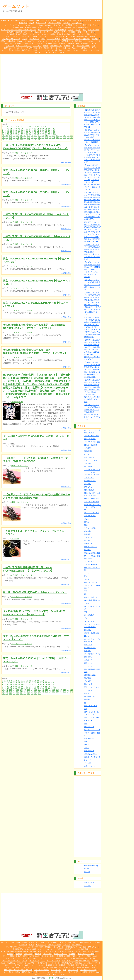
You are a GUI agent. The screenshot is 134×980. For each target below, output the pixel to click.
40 (54, 128)
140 (72, 138)
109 (32, 136)
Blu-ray (20, 41)
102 (7, 136)
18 (41, 126)
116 (57, 136)
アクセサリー (93, 25)
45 (14, 130)
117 (61, 136)
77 (46, 132)
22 (5, 128)
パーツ (51, 50)
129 (32, 138)
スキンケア (28, 32)
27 (19, 128)
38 (49, 128)
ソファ (25, 39)
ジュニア (93, 43)
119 (68, 136)
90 (27, 134)
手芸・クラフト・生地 (86, 32)
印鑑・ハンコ (41, 23)
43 (8, 130)
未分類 (92, 37)
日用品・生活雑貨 (84, 21)
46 (16, 130)
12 (24, 126)
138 (65, 138)
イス (43, 39)
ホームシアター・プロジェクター (37, 41)
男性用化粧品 (18, 27)
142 (7, 140)
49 (24, 130)
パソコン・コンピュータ (11, 39)
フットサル (37, 46)
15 (32, 126)
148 (28, 140)
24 (11, 128)
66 (16, 132)
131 (39, 138)
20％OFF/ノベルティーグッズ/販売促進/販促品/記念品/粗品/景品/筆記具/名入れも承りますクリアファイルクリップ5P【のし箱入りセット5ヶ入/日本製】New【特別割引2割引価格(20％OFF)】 (92, 232)
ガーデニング (73, 48)
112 (43, 136)
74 (38, 132)
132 (43, 138)
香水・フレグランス (23, 46)
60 (54, 130)
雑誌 (84, 30)
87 (19, 134)
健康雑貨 (19, 32)
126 (21, 138)
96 (43, 134)
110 (36, 136)
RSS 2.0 (87, 872)
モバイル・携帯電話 (80, 27)
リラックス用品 (94, 30)
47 (19, 130)
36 (43, 128)
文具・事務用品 (52, 21)
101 (3, 136)
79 (51, 132)
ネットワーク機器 (48, 34)
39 (51, 128)
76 (43, 132)
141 (3, 140)
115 (54, 136)
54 (38, 130)
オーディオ (48, 32)
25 (14, 128)
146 (21, 140)
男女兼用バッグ (56, 46)
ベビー (71, 30)
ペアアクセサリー (74, 50)
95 (41, 134)
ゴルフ (95, 34)
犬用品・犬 (19, 43)
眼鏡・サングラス (12, 37)
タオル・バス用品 (55, 23)
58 (49, 130)
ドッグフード (59, 25)
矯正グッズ (29, 43)
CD (53, 37)
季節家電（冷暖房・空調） (67, 34)
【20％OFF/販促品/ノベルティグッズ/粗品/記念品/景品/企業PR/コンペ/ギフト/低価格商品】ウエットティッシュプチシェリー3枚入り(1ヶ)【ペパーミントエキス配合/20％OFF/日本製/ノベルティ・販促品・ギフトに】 (92, 177)
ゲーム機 (47, 53)
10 (19, 126)
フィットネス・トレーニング (32, 37)
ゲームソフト (16, 6)
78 (49, 132)
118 (65, 136)
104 (14, 136)
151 (39, 140)
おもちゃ (67, 23)
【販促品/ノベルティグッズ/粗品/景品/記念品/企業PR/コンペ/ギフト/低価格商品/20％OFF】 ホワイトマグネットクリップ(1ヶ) (92, 252)
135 (54, 138)
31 (30, 128)
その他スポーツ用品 (36, 21)
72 (32, 132)
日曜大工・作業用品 (64, 27)
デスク (47, 37)
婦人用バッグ (27, 50)
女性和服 (96, 21)
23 (8, 128)
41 (3, 130)
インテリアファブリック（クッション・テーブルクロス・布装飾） (27, 25)
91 (30, 134)
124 (14, 138)
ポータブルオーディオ (92, 41)
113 (46, 136)
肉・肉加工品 (34, 39)
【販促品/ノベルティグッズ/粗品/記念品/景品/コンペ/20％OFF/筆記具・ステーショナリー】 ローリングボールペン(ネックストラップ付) (92, 270)
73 (35, 132)
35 (41, 128)
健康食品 (67, 46)
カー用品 (83, 25)
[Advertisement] (51, 74)
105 (18, 136)
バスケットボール (63, 37)
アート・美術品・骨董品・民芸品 (15, 34)
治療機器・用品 (73, 43)
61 (3, 132)
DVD (13, 444)
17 (38, 126)
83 (8, 134)
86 (16, 134)
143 (10, 140)
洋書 (36, 50)
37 (46, 128)
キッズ (32, 23)
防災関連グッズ (71, 25)
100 (55, 134)
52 (32, 130)
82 (5, 134)
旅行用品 (95, 39)
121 (3, 138)
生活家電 (38, 32)
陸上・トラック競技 (41, 48)
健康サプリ (9, 43)
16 (35, 126)
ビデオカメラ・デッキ (88, 48)
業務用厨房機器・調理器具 (56, 43)
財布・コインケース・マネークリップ (18, 48)
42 (5, 130)
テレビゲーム (77, 23)
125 (18, 138)
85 (14, 134)
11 (22, 126)
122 (7, 138)
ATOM (86, 869)
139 (68, 138)
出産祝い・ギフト (60, 32)
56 (43, 130)
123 (10, 138)
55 (41, 130)
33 (35, 128)
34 (38, 128)
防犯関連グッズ (67, 41)
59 (51, 130)
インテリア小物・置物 (68, 21)
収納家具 (10, 32)
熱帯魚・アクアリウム (91, 50)
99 (51, 134)
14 (30, 126)
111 (39, 136)
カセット (43, 50)
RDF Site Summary (91, 866)
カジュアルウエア (53, 39)
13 (27, 126)
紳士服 (46, 46)
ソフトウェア (35, 34)
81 (3, 134)
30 (27, 128)
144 (14, 140)
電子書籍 (84, 43)
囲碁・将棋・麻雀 (83, 46)
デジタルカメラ (60, 30)
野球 (89, 34)
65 (14, 132)
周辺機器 (72, 32)
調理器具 (79, 41)
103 (10, 136)
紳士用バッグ (60, 50)
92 (32, 134)
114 (50, 136)
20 (46, 126)
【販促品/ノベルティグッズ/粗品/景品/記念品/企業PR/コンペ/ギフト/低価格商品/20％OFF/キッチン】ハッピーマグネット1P (92, 412)
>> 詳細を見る (66, 162)
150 (36, 140)
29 (24, 128)
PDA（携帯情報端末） (80, 37)
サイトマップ (89, 883)
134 (50, 138)
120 (72, 136)
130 (36, 138)
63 (8, 132)
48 (22, 130)
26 (16, 128)
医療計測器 (23, 23)
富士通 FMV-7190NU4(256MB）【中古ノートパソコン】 (35, 592)
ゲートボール (56, 48)
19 (43, 126)
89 (24, 134)
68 (22, 132)
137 (61, 138)
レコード (38, 53)
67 (19, 132)
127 (25, 138)
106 (21, 136)
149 (32, 140)
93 (35, 134)
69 (24, 132)
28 (22, 128)
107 (25, 136)
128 (28, 138)
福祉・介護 (10, 46)
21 (3, 128)
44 (11, 130)
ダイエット (55, 41)
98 (49, 134)
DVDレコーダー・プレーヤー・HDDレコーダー (19, 30)
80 (54, 132)
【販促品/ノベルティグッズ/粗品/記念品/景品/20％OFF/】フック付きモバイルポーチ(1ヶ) (92, 285)
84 (11, 134)
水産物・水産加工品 (8, 41)
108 (28, 136)
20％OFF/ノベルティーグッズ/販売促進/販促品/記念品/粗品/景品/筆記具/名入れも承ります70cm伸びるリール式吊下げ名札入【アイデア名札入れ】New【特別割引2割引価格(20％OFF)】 (92, 327)
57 (46, 130)
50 (27, 130)
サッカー (82, 34)
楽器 (93, 46)
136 (57, 138)
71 (30, 132)
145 (18, 140)
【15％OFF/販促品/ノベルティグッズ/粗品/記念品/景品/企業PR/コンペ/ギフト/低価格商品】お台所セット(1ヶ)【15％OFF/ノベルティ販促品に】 (92, 370)
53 (35, 130)
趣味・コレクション (45, 30)
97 (46, 134)
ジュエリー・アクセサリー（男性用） (76, 39)
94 (38, 134)
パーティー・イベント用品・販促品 (14, 21)
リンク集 (87, 886)
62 (5, 132)
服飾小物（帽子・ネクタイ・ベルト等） (40, 27)
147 (25, 140)
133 (46, 138)
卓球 (65, 48)
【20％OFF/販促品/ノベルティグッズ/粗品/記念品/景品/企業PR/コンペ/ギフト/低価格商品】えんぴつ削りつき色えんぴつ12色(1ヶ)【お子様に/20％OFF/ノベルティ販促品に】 (92, 350)
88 (22, 134)
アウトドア (40, 43)
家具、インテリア (59, 53)
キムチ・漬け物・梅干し (11, 50)
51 (30, 130)
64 (11, 132)
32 (32, 128)
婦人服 (78, 30)
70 (27, 132)
